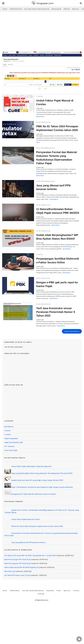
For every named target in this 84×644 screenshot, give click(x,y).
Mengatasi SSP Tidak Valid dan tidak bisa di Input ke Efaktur (34, 494)
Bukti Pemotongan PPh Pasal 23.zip (17, 559)
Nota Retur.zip (10, 571)
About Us (75, 9)
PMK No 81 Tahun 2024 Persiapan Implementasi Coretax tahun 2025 (37, 526)
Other (66, 9)
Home (5, 9)
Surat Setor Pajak (43, 278)
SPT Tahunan (9, 446)
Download (55, 9)
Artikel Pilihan (15, 9)
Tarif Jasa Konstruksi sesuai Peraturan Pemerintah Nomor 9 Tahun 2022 (56, 312)
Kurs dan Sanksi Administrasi (36, 9)
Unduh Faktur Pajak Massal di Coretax (26, 519)
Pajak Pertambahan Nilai (46, 148)
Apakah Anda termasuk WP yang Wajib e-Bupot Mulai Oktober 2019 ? (38, 480)
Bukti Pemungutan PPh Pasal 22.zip (17, 563)
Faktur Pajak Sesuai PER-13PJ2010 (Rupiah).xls (21, 567)
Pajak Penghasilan (43, 122)
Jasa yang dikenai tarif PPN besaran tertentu (28, 542)
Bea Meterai (9, 427)
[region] (42, 30)
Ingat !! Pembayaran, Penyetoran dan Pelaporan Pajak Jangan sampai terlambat (42, 487)
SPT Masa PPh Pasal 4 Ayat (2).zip (17, 575)
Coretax (7, 430)
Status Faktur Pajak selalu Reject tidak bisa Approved (31, 466)
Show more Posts (71, 331)
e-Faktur (39, 96)
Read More (40, 117)
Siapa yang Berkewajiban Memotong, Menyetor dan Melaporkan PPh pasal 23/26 (42, 473)
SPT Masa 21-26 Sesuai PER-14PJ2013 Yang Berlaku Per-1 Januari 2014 (30, 555)
